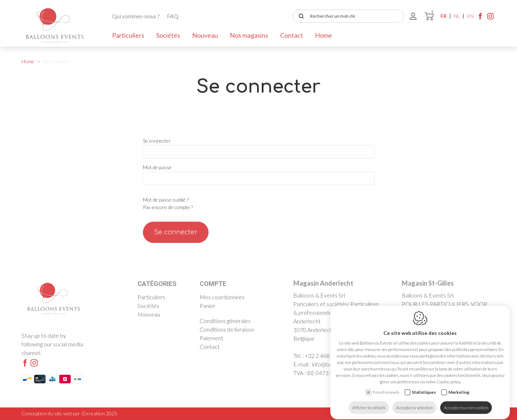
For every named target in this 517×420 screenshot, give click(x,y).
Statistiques (424, 386)
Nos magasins (249, 35)
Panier (208, 306)
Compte (213, 284)
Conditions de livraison (227, 329)
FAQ (173, 16)
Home (323, 35)
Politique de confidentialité (446, 413)
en (470, 16)
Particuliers (128, 35)
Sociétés (168, 35)
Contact (292, 35)
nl (457, 16)
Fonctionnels (386, 386)
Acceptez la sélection (414, 401)
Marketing (459, 386)
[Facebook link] (480, 18)
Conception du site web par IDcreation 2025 (69, 413)
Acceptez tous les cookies (466, 401)
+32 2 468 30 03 (325, 356)
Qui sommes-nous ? (136, 16)
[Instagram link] (490, 18)
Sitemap (487, 413)
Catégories (157, 284)
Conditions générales (225, 321)
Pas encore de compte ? (168, 207)
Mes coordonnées (222, 297)
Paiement (211, 338)
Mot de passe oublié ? (166, 200)
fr (444, 16)
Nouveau (205, 35)
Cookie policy (398, 413)
